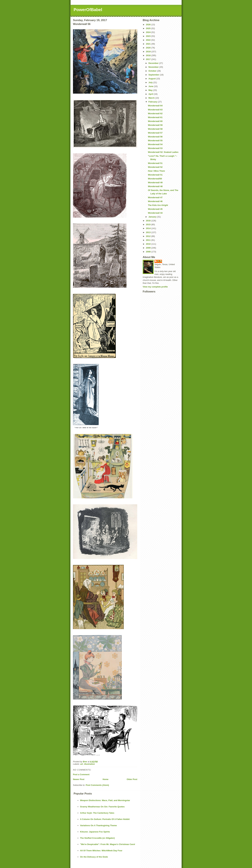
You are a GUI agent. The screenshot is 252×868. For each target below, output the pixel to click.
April (151, 94)
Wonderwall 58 (155, 129)
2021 (149, 44)
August (152, 79)
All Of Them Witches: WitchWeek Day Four (101, 851)
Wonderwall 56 (155, 137)
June (151, 86)
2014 (149, 228)
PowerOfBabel (88, 10)
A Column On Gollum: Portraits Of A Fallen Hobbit (105, 819)
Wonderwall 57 (155, 133)
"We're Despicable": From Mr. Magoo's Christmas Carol (108, 844)
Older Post (132, 779)
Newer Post (79, 779)
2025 (149, 28)
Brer (160, 261)
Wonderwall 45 (155, 209)
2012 (149, 236)
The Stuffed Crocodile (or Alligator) (97, 838)
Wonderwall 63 (155, 110)
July (151, 82)
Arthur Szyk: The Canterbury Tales (97, 813)
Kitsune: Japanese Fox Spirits (95, 832)
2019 (149, 52)
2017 (149, 59)
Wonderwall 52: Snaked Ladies (163, 152)
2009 (149, 248)
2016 (149, 221)
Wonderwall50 (155, 179)
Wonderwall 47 (155, 197)
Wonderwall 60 (155, 121)
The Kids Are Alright (158, 205)
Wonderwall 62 (155, 113)
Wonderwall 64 (155, 106)
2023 (149, 36)
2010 (149, 244)
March (152, 98)
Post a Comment (81, 774)
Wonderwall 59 (155, 125)
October (153, 71)
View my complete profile (155, 287)
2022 (149, 40)
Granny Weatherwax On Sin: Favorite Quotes (102, 807)
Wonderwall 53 (155, 148)
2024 (149, 32)
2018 (149, 55)
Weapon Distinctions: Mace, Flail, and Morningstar (105, 800)
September (154, 75)
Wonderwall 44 (155, 213)
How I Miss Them (156, 171)
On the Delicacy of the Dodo (94, 857)
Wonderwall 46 (155, 201)
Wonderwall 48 (155, 186)
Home (105, 779)
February (153, 102)
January (153, 217)
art (82, 764)
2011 (149, 240)
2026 (149, 25)
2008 (149, 252)
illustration (89, 764)
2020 (149, 48)
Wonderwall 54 (155, 144)
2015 (149, 224)
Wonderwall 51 (155, 163)
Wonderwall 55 (155, 141)
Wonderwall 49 (155, 182)
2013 (149, 232)
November (154, 67)
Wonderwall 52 (155, 167)
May (151, 90)
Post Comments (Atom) (97, 785)
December (154, 63)
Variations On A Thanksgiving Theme (98, 825)
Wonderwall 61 (155, 117)
